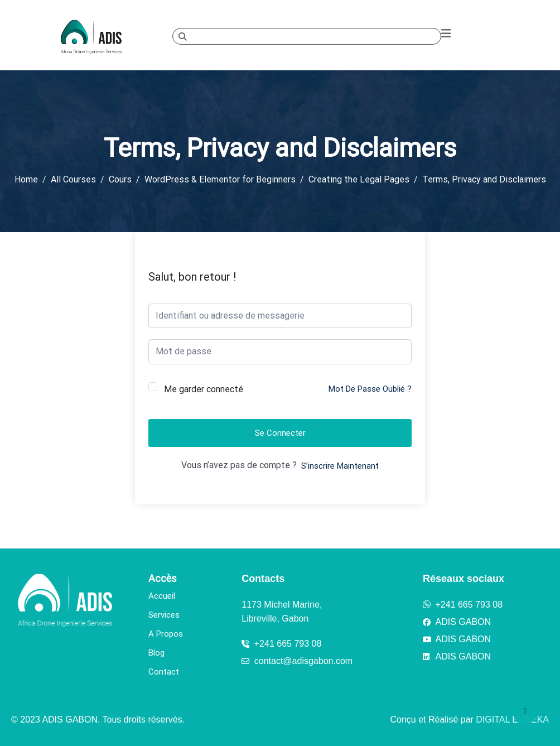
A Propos (166, 634)
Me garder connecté (204, 389)
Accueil (162, 596)
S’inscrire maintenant (340, 466)
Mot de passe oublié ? (370, 389)
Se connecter (280, 433)
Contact (164, 672)
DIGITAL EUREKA (512, 719)
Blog (156, 653)
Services (164, 615)
